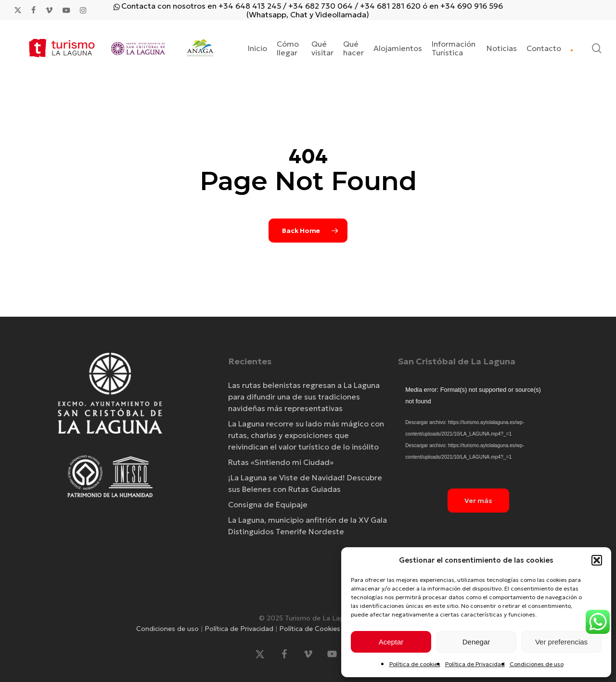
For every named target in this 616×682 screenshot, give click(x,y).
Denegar (476, 642)
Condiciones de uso (537, 664)
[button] (597, 560)
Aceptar (391, 642)
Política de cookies (415, 664)
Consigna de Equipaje (268, 504)
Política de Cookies (310, 629)
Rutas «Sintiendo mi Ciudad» (281, 462)
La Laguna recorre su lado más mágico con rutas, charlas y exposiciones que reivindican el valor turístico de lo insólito (306, 435)
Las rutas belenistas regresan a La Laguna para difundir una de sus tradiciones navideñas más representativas (304, 397)
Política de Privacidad (475, 664)
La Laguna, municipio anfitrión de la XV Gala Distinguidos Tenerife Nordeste (308, 526)
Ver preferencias (561, 642)
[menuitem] (572, 48)
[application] (478, 429)
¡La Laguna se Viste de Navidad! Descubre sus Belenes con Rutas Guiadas (305, 483)
